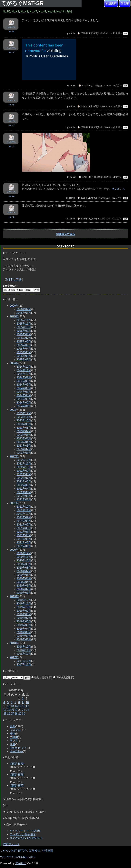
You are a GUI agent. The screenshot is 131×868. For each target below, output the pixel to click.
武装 (12, 744)
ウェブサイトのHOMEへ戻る (18, 857)
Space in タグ (18, 748)
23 (24, 710)
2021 (14, 503)
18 (5, 710)
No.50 (11, 32)
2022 (14, 456)
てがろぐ (21, 863)
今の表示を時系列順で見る (26, 838)
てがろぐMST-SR (23, 3)
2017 (14, 657)
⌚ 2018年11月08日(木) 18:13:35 (93, 219)
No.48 (11, 105)
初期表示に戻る (65, 234)
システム (15, 730)
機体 (12, 734)
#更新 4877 (17, 786)
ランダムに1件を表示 (23, 834)
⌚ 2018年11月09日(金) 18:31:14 (93, 198)
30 (24, 714)
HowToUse (16, 751)
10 (27, 702)
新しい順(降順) (42, 677)
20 (12, 710)
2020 (14, 550)
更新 (12, 726)
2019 (14, 596)
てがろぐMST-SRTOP (13, 851)
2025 (14, 316)
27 (12, 714)
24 (27, 710)
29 (20, 714)
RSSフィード (11, 844)
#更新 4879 (17, 764)
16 (24, 706)
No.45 (11, 146)
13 (12, 706)
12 (9, 706)
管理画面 (48, 851)
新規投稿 (111, 3)
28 (16, 714)
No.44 (11, 196)
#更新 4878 (17, 775)
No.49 (11, 52)
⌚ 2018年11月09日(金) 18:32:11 (95, 177)
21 (16, 710)
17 (27, 706)
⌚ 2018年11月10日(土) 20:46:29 (95, 86)
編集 (126, 33)
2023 (14, 410)
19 (9, 710)
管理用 (125, 3)
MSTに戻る (14, 280)
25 (5, 714)
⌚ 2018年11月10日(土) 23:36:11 (93, 33)
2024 (14, 363)
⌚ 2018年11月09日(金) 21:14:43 (93, 127)
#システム (119, 189)
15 (20, 706)
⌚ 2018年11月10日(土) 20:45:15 (93, 106)
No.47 (11, 126)
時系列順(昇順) (64, 677)
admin (72, 33)
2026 (14, 306)
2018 (14, 643)
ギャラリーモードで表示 (25, 831)
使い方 (14, 741)
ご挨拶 (14, 737)
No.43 (11, 217)
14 (16, 706)
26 (9, 714)
